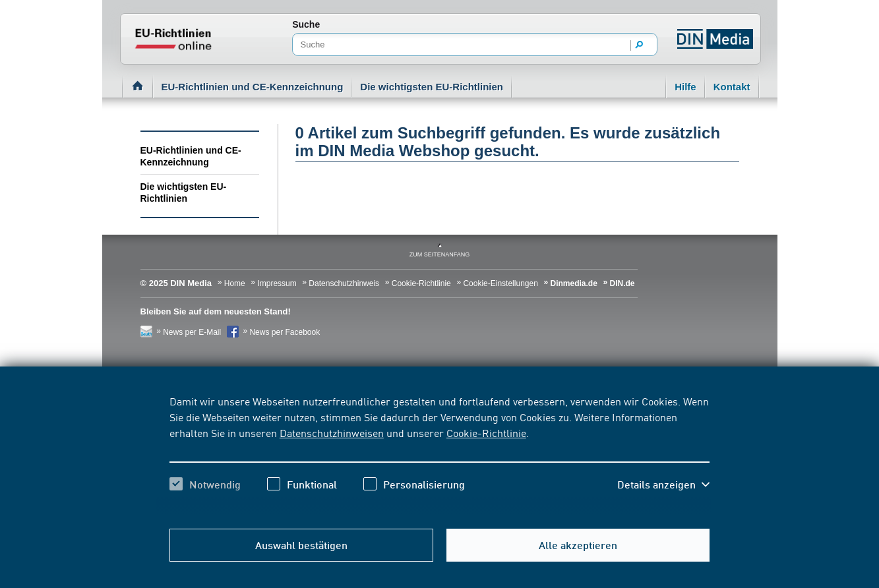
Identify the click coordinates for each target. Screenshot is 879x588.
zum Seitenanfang (440, 254)
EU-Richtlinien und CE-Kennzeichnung (253, 87)
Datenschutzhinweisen (332, 432)
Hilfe (685, 87)
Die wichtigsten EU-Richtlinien (432, 87)
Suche (306, 24)
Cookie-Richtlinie (486, 432)
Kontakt (732, 87)
